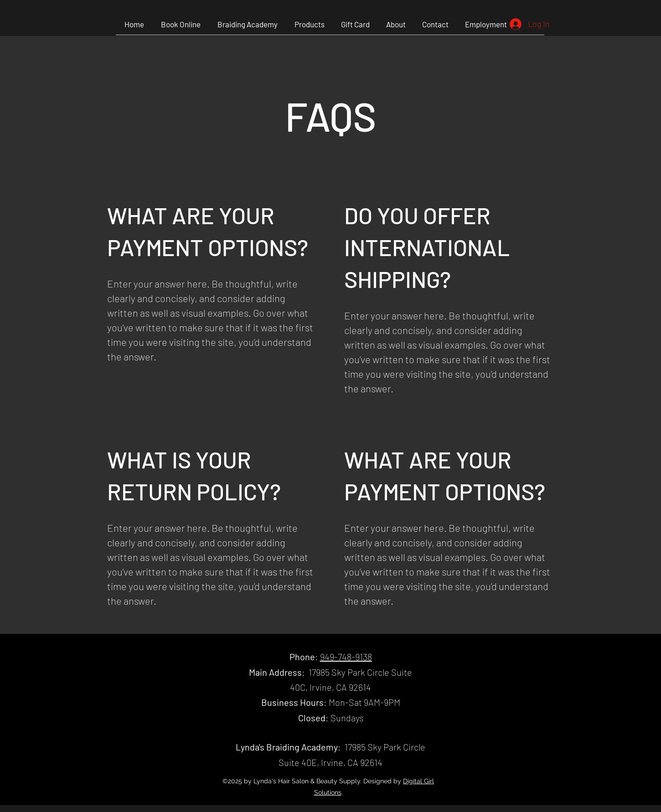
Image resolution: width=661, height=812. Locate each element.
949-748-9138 (346, 657)
